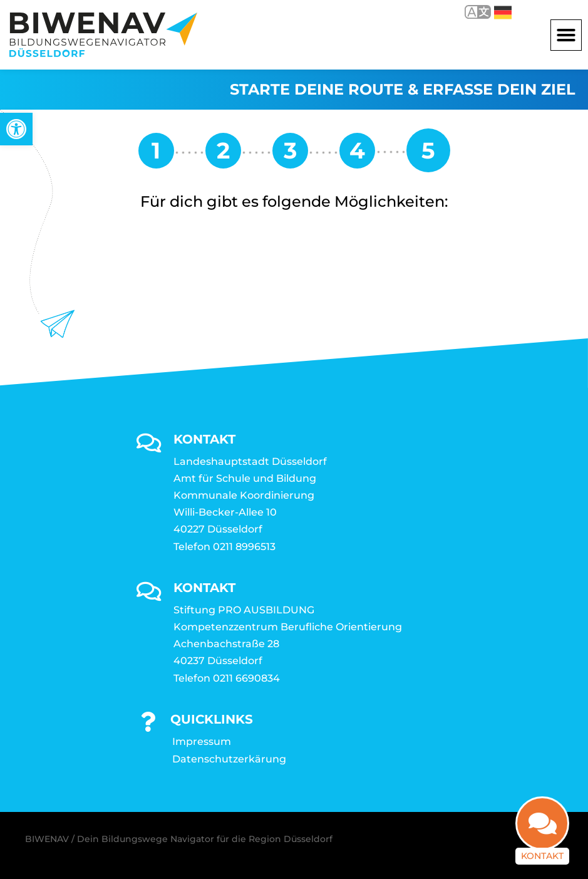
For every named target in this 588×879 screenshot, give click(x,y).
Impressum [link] (202, 741)
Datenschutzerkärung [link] (229, 759)
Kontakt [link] (542, 843)
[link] (16, 129)
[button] (566, 35)
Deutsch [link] (503, 13)
